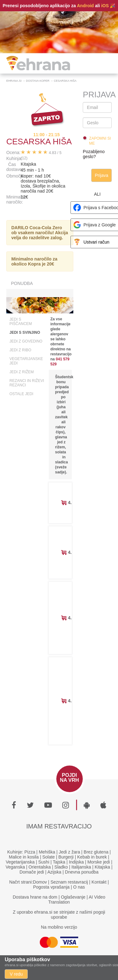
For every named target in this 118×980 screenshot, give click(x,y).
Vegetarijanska (20, 862)
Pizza (30, 852)
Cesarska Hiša (65, 81)
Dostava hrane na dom (35, 897)
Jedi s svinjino (25, 333)
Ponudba (22, 283)
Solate (48, 857)
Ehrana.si (14, 81)
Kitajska (102, 867)
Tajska (59, 862)
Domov (40, 882)
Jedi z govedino (26, 341)
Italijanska (81, 867)
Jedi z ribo (20, 350)
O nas (79, 887)
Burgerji (66, 857)
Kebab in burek (92, 857)
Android (85, 6)
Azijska (54, 872)
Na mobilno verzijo (59, 927)
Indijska (76, 862)
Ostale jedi (21, 394)
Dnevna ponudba (82, 872)
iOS (105, 6)
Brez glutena (96, 852)
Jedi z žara (70, 852)
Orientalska (40, 867)
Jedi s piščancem (21, 322)
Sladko (61, 867)
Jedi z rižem (22, 372)
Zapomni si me (100, 141)
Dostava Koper (38, 81)
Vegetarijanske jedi (26, 361)
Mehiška (47, 852)
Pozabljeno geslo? (94, 154)
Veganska (15, 867)
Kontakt (99, 882)
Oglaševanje (73, 897)
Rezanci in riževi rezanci (27, 383)
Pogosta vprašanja (51, 887)
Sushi (44, 862)
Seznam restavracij (69, 882)
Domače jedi (32, 872)
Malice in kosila (24, 857)
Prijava (101, 175)
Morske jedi (99, 862)
